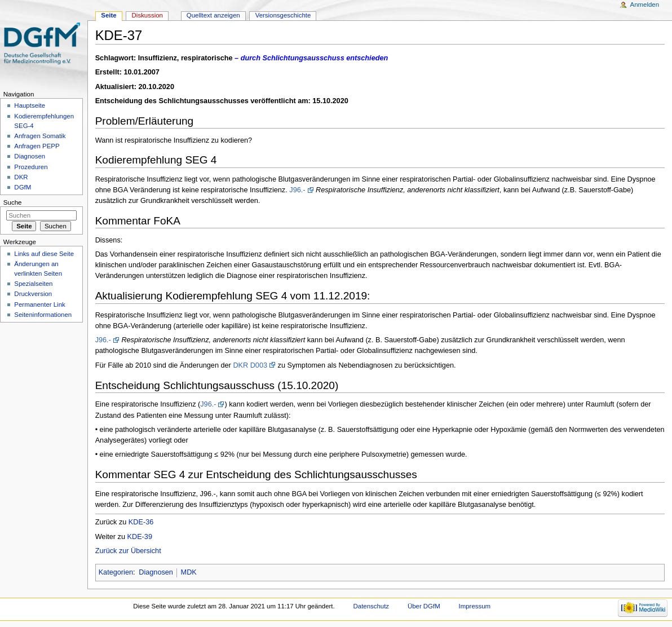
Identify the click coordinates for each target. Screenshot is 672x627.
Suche (13, 202)
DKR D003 (250, 365)
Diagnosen (156, 572)
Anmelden (645, 5)
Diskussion (147, 15)
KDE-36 (141, 522)
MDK (189, 572)
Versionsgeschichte (283, 15)
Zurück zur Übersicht (128, 551)
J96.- (297, 190)
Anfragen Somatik (40, 136)
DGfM (23, 187)
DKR (21, 177)
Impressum (475, 606)
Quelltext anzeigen (213, 15)
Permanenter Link (39, 304)
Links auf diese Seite (44, 254)
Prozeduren (31, 167)
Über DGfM (424, 606)
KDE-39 (140, 537)
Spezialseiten (33, 284)
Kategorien (116, 572)
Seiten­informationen (43, 315)
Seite (109, 15)
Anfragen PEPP (37, 146)
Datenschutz (372, 606)
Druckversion (33, 294)
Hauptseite (30, 105)
